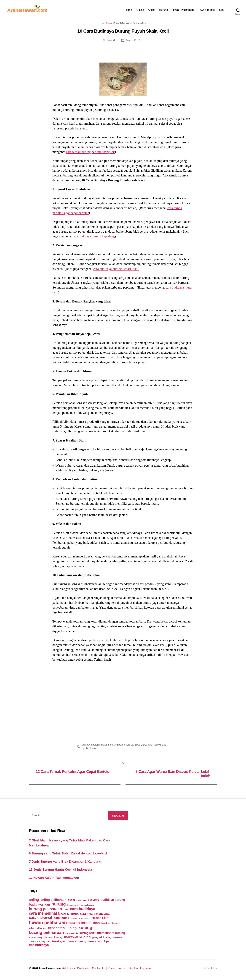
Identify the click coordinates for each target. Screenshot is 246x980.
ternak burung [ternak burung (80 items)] (77, 941)
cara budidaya (139, 745)
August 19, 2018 (134, 40)
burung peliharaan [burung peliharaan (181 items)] (45, 909)
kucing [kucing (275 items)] (85, 928)
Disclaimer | (84, 968)
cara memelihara (156, 745)
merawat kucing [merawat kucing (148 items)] (77, 937)
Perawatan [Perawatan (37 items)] (117, 938)
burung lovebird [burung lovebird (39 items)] (87, 905)
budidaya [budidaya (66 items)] (93, 900)
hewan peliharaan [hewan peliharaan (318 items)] (48, 922)
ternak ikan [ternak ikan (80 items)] (95, 941)
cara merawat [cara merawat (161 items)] (40, 918)
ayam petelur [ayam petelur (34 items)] (82, 900)
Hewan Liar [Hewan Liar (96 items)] (100, 918)
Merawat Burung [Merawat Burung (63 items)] (53, 937)
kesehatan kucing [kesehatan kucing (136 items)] (62, 928)
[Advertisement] (123, 701)
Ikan (221, 10)
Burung (164, 10)
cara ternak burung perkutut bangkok (90, 152)
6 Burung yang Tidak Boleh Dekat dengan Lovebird (68, 853)
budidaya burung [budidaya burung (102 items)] (113, 900)
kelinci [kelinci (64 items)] (116, 923)
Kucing (140, 10)
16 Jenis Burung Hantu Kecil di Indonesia (60, 869)
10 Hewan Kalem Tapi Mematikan (54, 878)
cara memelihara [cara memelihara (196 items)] (44, 913)
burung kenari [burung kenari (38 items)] (73, 905)
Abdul (113, 40)
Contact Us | (100, 968)
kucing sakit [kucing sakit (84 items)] (87, 933)
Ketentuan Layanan (139, 968)
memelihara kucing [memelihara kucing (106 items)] (111, 933)
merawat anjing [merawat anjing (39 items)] (35, 938)
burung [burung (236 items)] (59, 904)
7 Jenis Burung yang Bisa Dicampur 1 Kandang (65, 861)
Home (128, 10)
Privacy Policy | (117, 968)
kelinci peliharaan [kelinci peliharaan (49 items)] (38, 928)
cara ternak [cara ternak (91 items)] (61, 918)
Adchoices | (70, 968)
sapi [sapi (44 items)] (49, 942)
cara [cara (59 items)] (66, 909)
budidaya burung (91, 745)
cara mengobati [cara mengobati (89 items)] (100, 914)
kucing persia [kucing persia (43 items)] (72, 933)
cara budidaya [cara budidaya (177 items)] (83, 909)
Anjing (152, 10)
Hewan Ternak (206, 10)
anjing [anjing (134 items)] (34, 900)
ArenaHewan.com (50, 968)
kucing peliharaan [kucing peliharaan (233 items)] (46, 933)
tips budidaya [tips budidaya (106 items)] (39, 945)
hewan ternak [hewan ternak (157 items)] (80, 923)
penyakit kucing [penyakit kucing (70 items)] (102, 937)
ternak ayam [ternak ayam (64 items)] (59, 941)
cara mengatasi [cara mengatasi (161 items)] (74, 913)
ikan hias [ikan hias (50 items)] (106, 923)
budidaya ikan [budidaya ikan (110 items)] (39, 904)
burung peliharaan (120, 745)
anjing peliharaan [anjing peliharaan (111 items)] (53, 900)
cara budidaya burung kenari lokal (116, 269)
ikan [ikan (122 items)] (96, 923)
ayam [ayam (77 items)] (71, 900)
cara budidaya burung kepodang (94, 236)
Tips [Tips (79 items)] (106, 941)
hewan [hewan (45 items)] (74, 918)
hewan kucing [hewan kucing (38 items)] (84, 918)
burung (105, 745)
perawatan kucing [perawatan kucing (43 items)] (37, 942)
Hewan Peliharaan (183, 10)
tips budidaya (89, 748)
